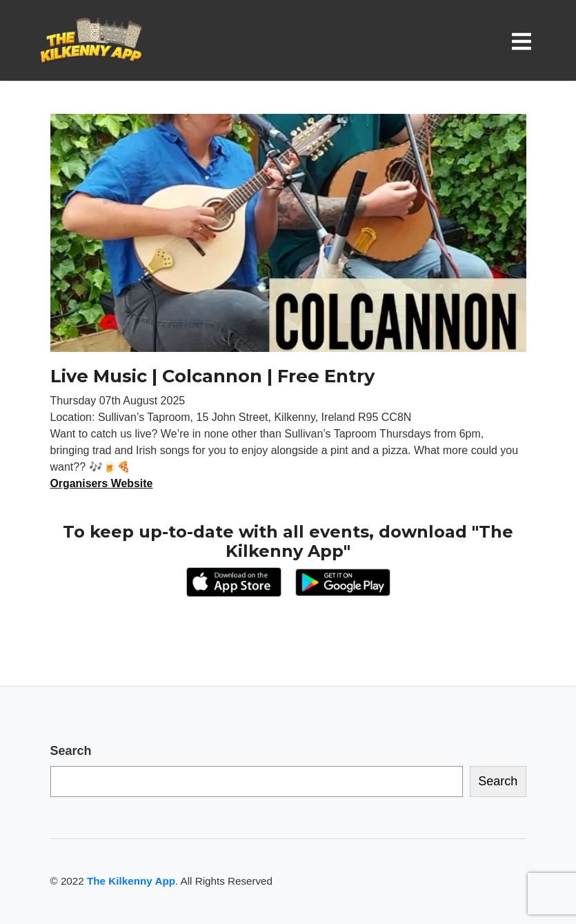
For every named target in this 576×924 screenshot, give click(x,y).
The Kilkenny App (131, 881)
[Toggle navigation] (524, 41)
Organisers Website (102, 483)
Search (71, 751)
